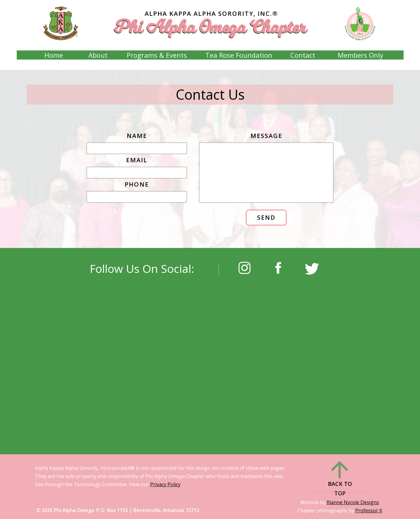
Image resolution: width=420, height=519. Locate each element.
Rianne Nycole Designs (353, 502)
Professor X (369, 510)
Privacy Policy (165, 484)
